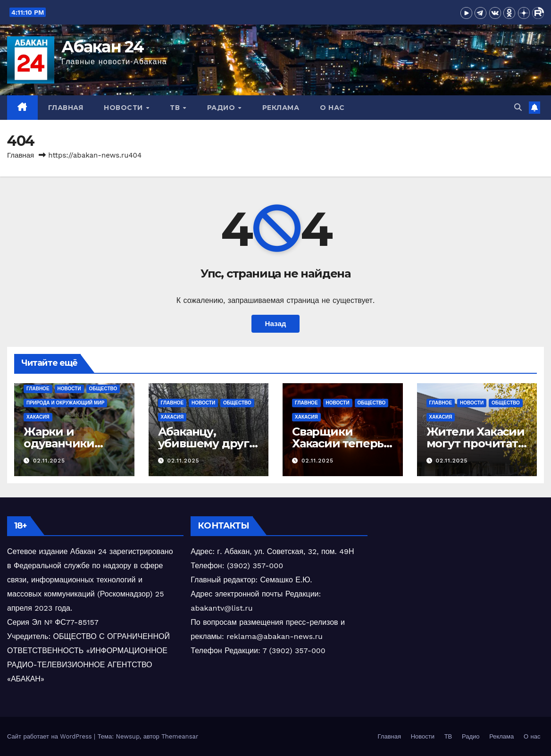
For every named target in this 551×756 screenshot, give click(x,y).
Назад (275, 324)
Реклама (281, 108)
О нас (332, 108)
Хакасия (38, 417)
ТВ (176, 108)
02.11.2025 (49, 461)
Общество (103, 389)
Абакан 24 (103, 47)
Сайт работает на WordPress (50, 736)
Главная (66, 108)
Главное (38, 389)
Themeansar (180, 736)
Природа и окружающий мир (65, 403)
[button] (518, 107)
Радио (222, 108)
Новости (124, 108)
